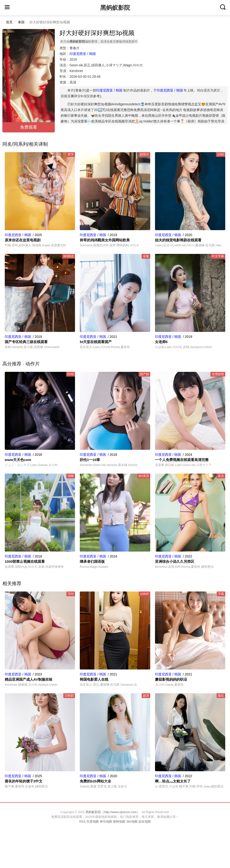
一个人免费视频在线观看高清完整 (182, 460)
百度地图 (93, 822)
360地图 (132, 822)
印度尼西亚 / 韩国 (83, 54)
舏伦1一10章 (90, 460)
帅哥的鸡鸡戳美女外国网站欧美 (105, 240)
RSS (82, 822)
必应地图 (145, 822)
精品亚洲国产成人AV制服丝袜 (29, 679)
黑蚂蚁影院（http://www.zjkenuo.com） (113, 812)
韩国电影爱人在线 (94, 679)
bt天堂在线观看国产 (96, 342)
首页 (9, 22)
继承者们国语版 (92, 561)
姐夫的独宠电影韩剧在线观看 (178, 240)
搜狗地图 (119, 822)
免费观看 (29, 127)
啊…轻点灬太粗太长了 (173, 781)
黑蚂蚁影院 (115, 8)
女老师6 (161, 342)
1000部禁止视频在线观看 (25, 561)
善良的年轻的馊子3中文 (24, 781)
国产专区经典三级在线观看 (26, 342)
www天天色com (18, 460)
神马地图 (106, 822)
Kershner (76, 71)
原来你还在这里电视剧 (23, 240)
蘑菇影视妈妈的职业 (171, 679)
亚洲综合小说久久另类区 (175, 561)
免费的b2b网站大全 (95, 781)
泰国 (21, 22)
